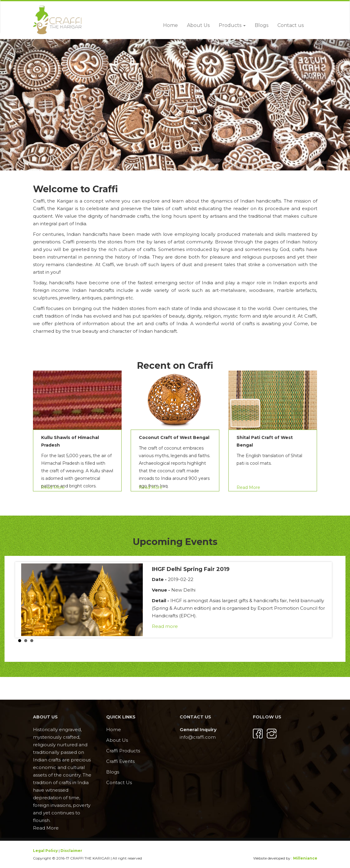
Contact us (291, 25)
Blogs (262, 25)
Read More (53, 487)
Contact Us (119, 782)
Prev (25, 600)
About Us (198, 25)
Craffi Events (120, 761)
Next (325, 600)
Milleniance (305, 858)
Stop (330, 641)
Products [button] (232, 25)
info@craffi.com (198, 737)
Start (326, 641)
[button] (26, 105)
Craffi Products (123, 751)
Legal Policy (45, 851)
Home (170, 25)
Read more (165, 626)
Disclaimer (71, 851)
